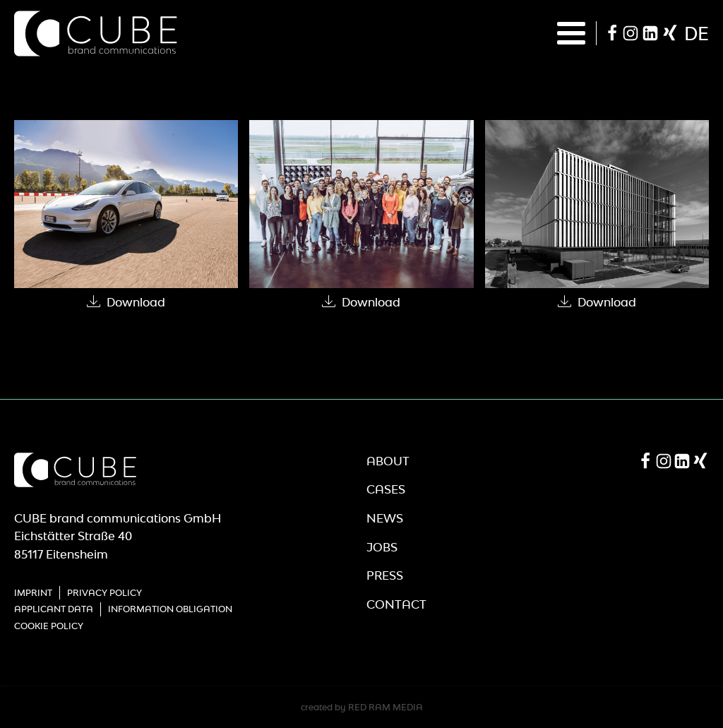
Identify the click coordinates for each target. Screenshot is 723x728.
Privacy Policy (104, 593)
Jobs (382, 547)
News (385, 518)
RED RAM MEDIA (386, 707)
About (388, 461)
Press (385, 575)
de (697, 33)
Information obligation (170, 609)
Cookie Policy (49, 626)
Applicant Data (54, 609)
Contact (396, 604)
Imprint (33, 593)
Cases (386, 489)
